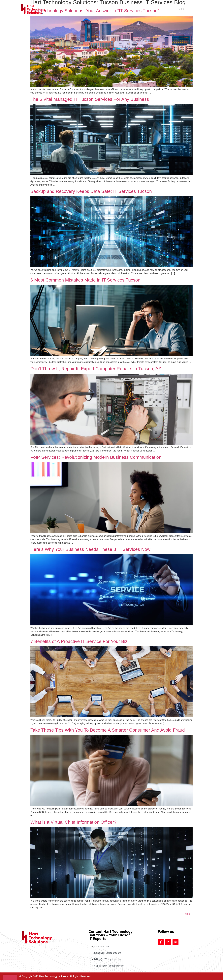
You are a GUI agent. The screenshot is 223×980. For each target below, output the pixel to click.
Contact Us (195, 9)
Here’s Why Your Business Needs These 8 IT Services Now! (91, 549)
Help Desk (167, 9)
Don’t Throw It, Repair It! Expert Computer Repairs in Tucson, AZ (96, 369)
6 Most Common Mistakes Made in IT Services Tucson (85, 280)
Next (189, 914)
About (137, 9)
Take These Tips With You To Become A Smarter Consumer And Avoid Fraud (108, 730)
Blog (181, 9)
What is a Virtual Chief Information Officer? (75, 822)
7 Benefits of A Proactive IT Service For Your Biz (79, 641)
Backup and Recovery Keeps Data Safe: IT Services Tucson (91, 191)
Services (150, 9)
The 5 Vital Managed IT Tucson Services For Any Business (90, 99)
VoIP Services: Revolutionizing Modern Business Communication (96, 457)
